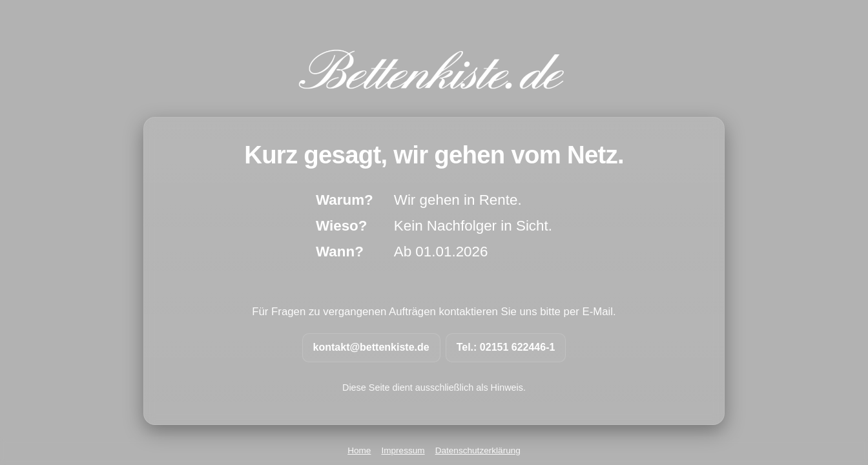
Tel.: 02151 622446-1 (506, 347)
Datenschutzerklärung (478, 450)
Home (359, 450)
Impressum (403, 450)
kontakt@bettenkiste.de (371, 347)
